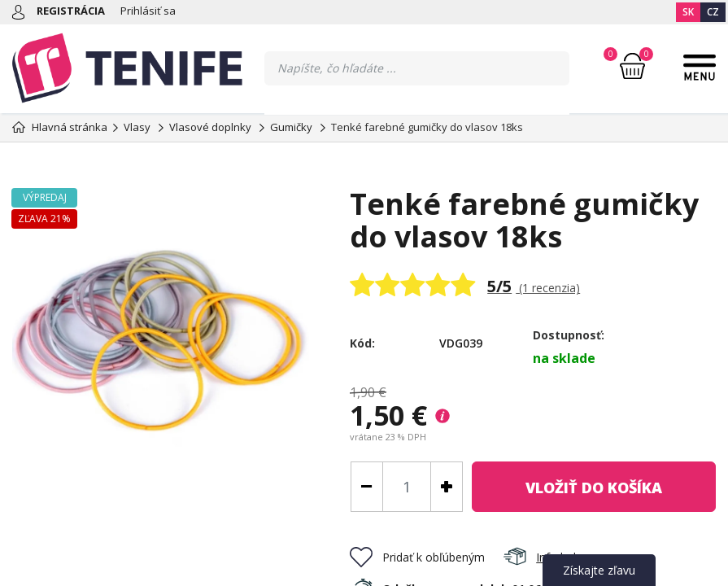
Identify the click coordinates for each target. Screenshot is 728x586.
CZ (713, 12)
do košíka (594, 488)
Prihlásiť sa (148, 11)
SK (688, 12)
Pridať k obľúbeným (417, 557)
